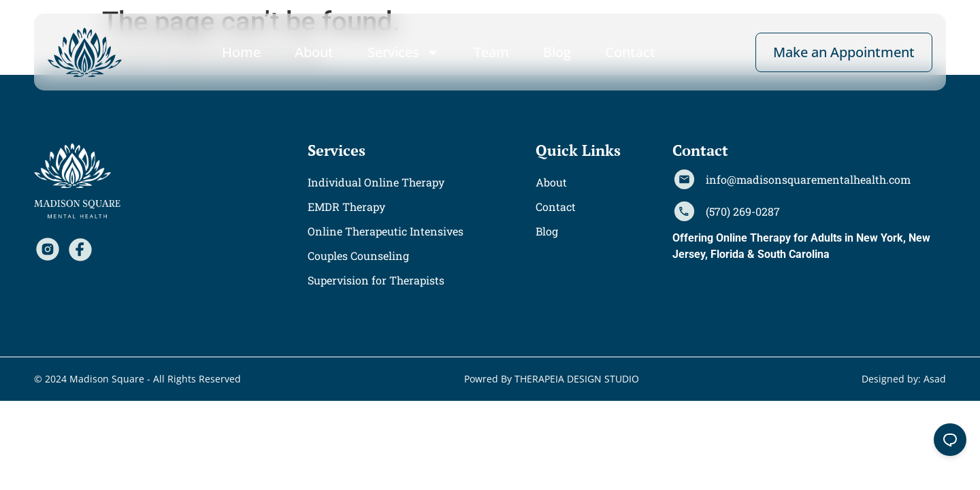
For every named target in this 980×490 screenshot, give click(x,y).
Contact (630, 52)
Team (491, 52)
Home (241, 52)
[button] (337, 150)
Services (404, 52)
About (314, 52)
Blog (557, 52)
